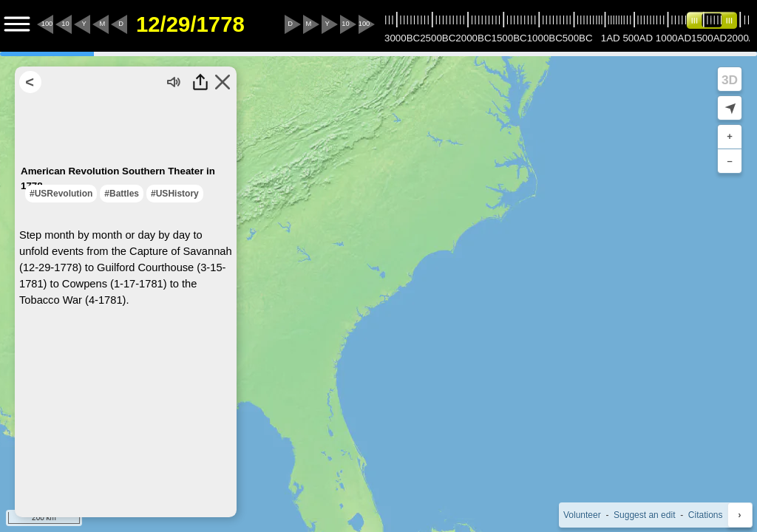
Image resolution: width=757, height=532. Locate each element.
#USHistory (175, 194)
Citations (706, 515)
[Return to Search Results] (30, 82)
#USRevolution (61, 194)
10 (65, 24)
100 (47, 24)
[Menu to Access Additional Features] (17, 24)
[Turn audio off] (174, 82)
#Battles (122, 194)
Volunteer (582, 515)
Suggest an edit (644, 515)
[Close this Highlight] (223, 82)
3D (730, 80)
